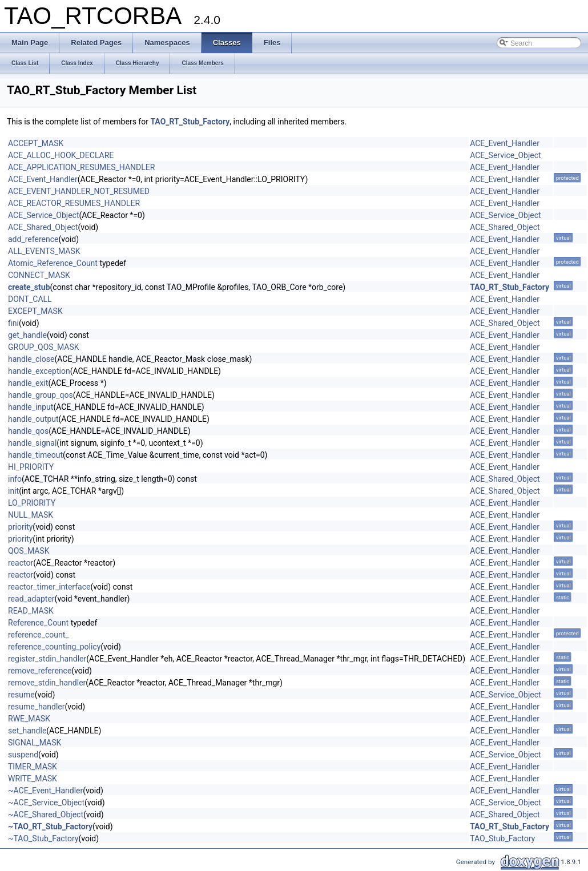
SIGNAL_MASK (35, 743)
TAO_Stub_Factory (502, 838)
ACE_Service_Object (505, 155)
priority (20, 527)
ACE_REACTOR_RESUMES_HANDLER (74, 203)
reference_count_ (39, 635)
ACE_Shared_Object (43, 227)
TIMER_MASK (33, 767)
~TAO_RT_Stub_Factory (50, 826)
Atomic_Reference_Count (53, 263)
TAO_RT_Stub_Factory (190, 122)
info (15, 479)
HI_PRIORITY (31, 467)
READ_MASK (31, 611)
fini (13, 323)
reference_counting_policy (54, 647)
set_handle (27, 731)
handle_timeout (35, 455)
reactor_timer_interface (49, 587)
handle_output (33, 419)
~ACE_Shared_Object (46, 814)
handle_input (31, 407)
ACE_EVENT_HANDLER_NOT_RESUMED (79, 191)
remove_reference (40, 671)
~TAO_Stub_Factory (43, 838)
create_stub (29, 287)
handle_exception (39, 371)
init (13, 491)
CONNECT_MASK (39, 275)
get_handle (27, 335)
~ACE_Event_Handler (45, 791)
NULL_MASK (31, 515)
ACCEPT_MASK (36, 143)
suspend (23, 755)
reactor (21, 563)
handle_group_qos (41, 395)
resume (21, 695)
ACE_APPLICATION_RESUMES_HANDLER (81, 167)
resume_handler (37, 707)
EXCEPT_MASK (35, 311)
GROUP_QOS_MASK (44, 347)
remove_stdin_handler (47, 683)
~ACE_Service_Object (46, 803)
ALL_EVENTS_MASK (44, 251)
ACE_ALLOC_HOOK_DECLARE (61, 155)
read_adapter (31, 599)
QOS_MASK (29, 551)
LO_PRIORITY (32, 503)
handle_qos (28, 431)
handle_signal (32, 443)
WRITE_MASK (33, 779)
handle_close (31, 359)
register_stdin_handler (47, 659)
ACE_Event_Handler (505, 143)
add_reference (33, 239)
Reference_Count (38, 623)
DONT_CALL (30, 299)
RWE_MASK (29, 719)
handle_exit (28, 383)
